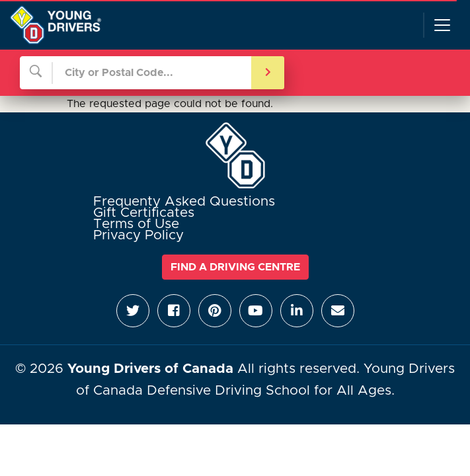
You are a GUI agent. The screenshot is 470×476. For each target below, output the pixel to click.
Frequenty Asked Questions (184, 202)
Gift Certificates (144, 213)
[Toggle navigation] (442, 25)
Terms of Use (136, 224)
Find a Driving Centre (235, 267)
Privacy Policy (138, 235)
